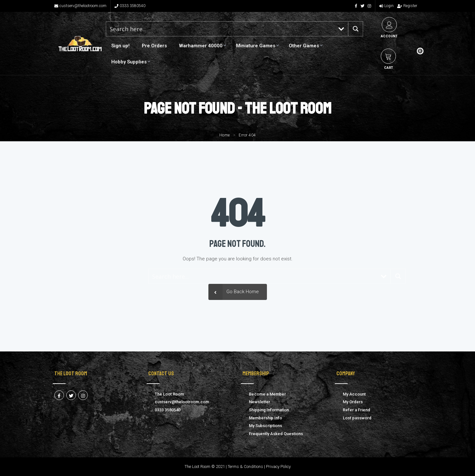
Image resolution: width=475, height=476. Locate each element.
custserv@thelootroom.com (80, 6)
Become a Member (267, 394)
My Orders (353, 402)
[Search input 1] (220, 29)
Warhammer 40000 (201, 46)
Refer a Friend (356, 410)
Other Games (304, 46)
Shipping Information (269, 410)
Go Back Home (234, 292)
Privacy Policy (278, 467)
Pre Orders (154, 46)
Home (225, 135)
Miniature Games (256, 46)
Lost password (357, 418)
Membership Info (265, 418)
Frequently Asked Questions (276, 434)
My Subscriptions (265, 426)
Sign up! (120, 46)
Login (386, 6)
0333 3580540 (130, 6)
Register (407, 6)
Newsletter (260, 402)
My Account (354, 394)
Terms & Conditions (245, 467)
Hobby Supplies (129, 62)
